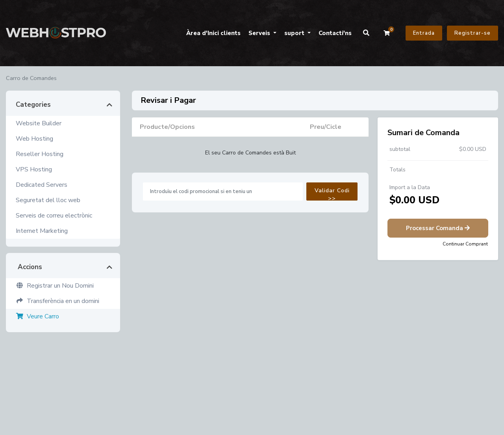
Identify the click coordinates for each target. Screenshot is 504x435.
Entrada (424, 33)
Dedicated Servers (42, 185)
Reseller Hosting (40, 154)
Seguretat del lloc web (48, 200)
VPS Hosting (34, 169)
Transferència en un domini (57, 301)
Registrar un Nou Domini (55, 286)
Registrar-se (472, 33)
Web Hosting (34, 139)
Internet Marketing (42, 231)
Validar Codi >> (332, 194)
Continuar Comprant (465, 244)
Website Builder (39, 123)
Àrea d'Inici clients (213, 33)
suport (295, 33)
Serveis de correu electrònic (54, 216)
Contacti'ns (335, 33)
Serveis (260, 33)
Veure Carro (37, 316)
